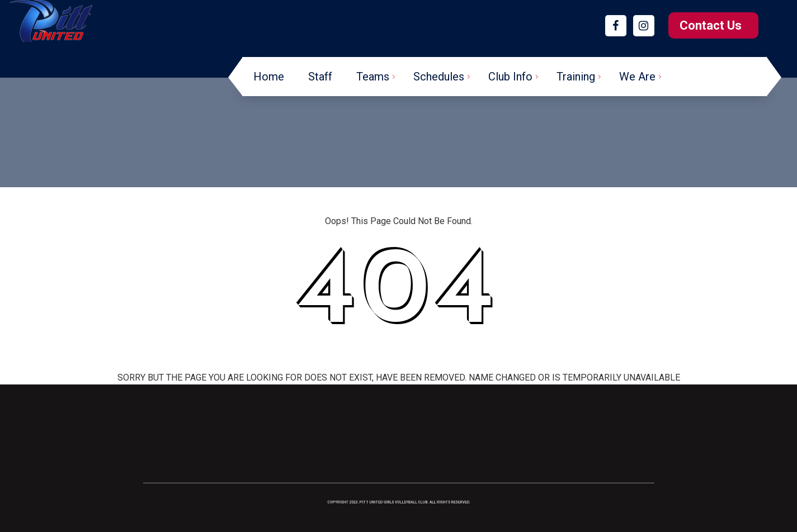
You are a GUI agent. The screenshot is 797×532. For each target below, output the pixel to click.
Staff (320, 77)
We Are (637, 77)
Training (576, 77)
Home (269, 77)
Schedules (439, 77)
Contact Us (711, 25)
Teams (373, 77)
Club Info (510, 77)
